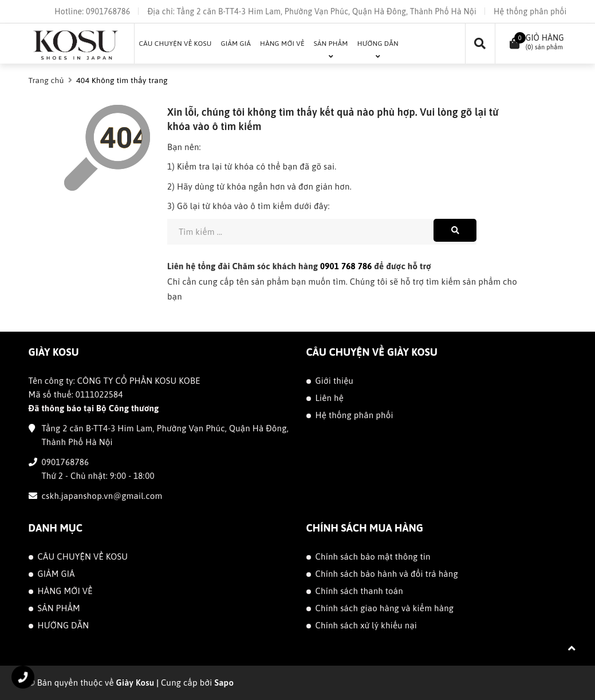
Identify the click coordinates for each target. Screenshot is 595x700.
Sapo (224, 683)
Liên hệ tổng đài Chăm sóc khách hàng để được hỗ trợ (299, 266)
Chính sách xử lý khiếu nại (367, 625)
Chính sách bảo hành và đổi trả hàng (387, 574)
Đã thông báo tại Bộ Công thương (94, 408)
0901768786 (108, 11)
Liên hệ (330, 398)
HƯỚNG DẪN (64, 625)
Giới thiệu (335, 381)
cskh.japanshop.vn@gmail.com (102, 496)
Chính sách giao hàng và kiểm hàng (385, 608)
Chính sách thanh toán (359, 591)
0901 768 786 (346, 266)
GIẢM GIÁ (56, 574)
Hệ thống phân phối (530, 11)
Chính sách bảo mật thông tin (373, 557)
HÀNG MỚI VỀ (65, 591)
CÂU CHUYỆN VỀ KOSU (83, 557)
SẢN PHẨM (59, 608)
